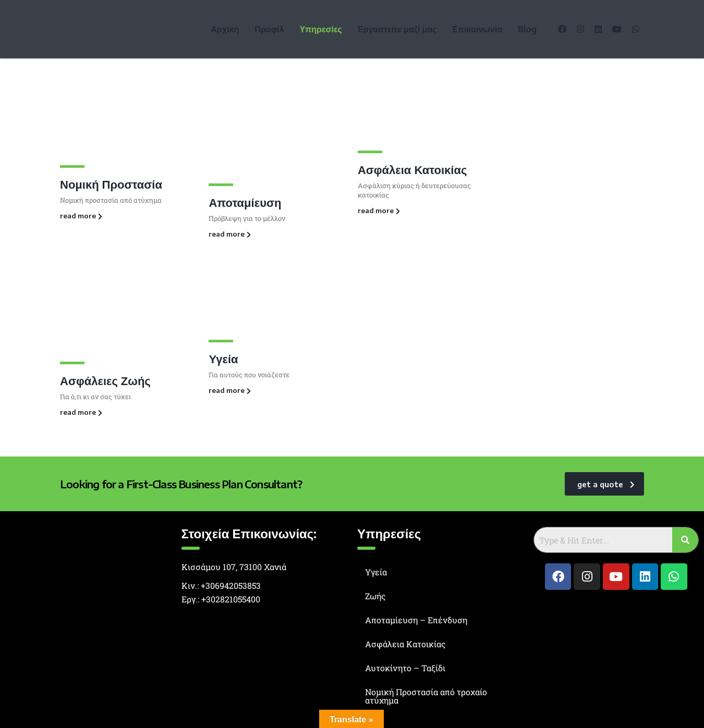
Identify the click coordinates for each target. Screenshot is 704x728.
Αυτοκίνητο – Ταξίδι (405, 668)
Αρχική (225, 29)
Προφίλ (269, 29)
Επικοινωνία (477, 29)
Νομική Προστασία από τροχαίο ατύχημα (426, 696)
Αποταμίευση (245, 202)
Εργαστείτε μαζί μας (397, 29)
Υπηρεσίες (321, 29)
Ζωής (375, 596)
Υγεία (223, 359)
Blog (527, 29)
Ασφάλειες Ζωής (105, 380)
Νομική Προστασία (111, 184)
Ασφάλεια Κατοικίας (412, 169)
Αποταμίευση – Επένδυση (416, 620)
